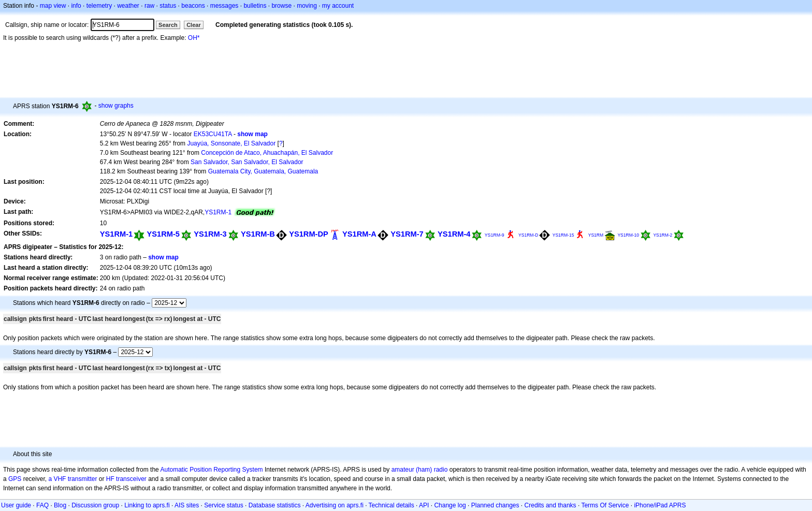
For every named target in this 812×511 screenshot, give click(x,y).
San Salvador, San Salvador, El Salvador (247, 162)
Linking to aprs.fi (147, 505)
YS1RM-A (359, 234)
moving (307, 6)
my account (338, 6)
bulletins (255, 6)
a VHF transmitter (72, 479)
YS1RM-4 (454, 234)
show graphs (116, 106)
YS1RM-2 (663, 235)
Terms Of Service (605, 505)
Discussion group (95, 505)
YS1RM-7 (407, 234)
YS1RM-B (258, 234)
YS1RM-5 (163, 234)
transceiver (131, 479)
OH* (194, 38)
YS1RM (596, 235)
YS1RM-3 (210, 234)
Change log (450, 505)
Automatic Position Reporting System (211, 470)
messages (224, 6)
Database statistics (275, 505)
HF (110, 479)
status (168, 6)
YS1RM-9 (495, 235)
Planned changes (495, 505)
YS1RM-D (528, 235)
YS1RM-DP (309, 234)
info (76, 6)
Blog (60, 505)
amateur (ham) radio (420, 470)
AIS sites (187, 505)
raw (149, 6)
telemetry (99, 6)
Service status (223, 505)
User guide (16, 505)
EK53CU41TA (213, 134)
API (424, 505)
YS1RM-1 (218, 212)
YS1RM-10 (628, 235)
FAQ (42, 505)
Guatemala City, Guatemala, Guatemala (263, 171)
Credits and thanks (550, 505)
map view (53, 6)
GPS (15, 479)
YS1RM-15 (563, 235)
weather (128, 6)
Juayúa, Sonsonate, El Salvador (231, 143)
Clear (194, 25)
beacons (193, 6)
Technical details (392, 505)
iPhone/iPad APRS (660, 505)
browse (281, 6)
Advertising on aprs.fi (335, 505)
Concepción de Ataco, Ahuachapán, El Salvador (267, 153)
